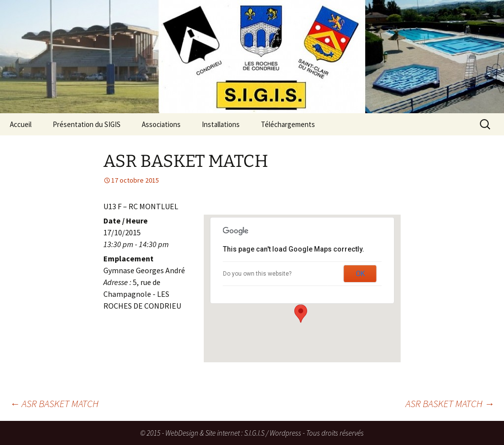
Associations (161, 124)
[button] (301, 314)
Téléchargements (288, 124)
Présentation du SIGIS (87, 124)
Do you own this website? (257, 274)
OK (360, 274)
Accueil (21, 124)
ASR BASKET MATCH (54, 403)
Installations (221, 124)
